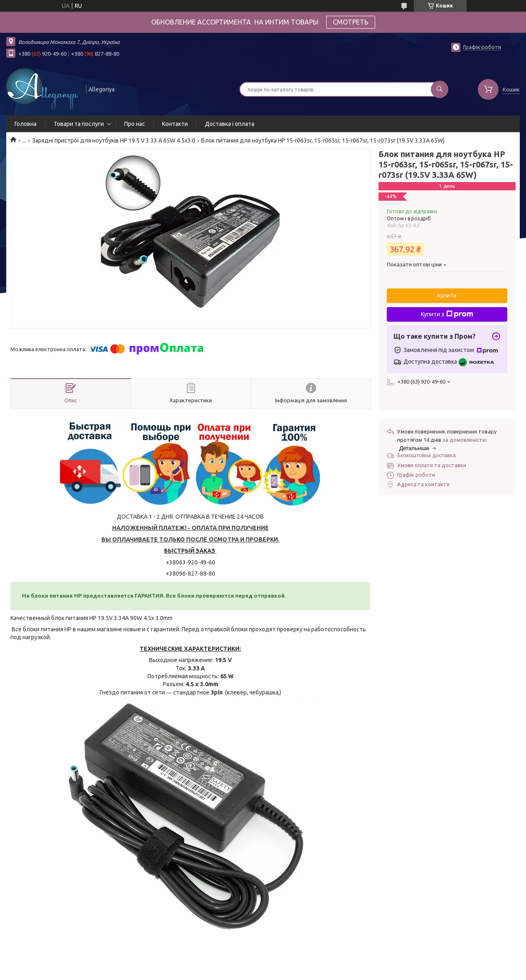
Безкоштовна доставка (426, 455)
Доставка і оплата (230, 124)
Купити (447, 295)
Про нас (135, 124)
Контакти (175, 124)
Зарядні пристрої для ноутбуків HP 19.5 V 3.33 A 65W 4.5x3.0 (114, 140)
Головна (26, 124)
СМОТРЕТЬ (351, 22)
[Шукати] (440, 89)
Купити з (447, 314)
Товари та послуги (79, 124)
